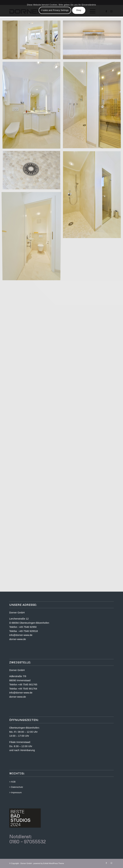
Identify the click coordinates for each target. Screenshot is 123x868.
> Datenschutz (16, 787)
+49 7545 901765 (27, 684)
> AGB (12, 782)
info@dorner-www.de (21, 635)
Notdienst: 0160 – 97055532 (27, 839)
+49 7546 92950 (28, 627)
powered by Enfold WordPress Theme (49, 863)
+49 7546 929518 (28, 631)
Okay (79, 10)
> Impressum (16, 792)
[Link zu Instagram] (111, 863)
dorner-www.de (18, 639)
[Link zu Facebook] (106, 863)
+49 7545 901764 (27, 689)
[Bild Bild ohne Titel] (33, 41)
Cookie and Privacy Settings (55, 10)
